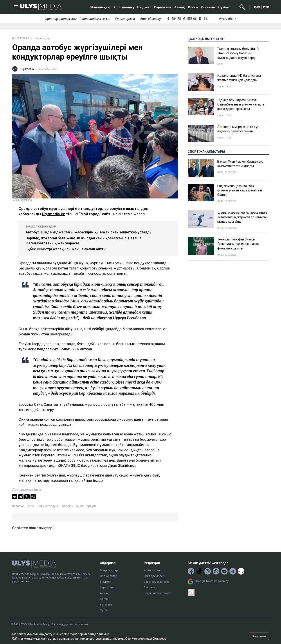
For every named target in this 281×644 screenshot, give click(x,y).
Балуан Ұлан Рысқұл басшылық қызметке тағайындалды (240, 164)
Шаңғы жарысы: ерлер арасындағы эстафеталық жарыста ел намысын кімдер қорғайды (243, 217)
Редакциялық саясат (158, 593)
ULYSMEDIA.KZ (21, 38)
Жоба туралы (153, 570)
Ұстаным (208, 7)
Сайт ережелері (154, 576)
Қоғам (193, 7)
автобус (18, 506)
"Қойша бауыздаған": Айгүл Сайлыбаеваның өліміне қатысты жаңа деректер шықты (241, 105)
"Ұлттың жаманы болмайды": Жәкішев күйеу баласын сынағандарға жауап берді (238, 53)
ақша (80, 506)
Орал (30, 506)
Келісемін (259, 636)
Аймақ (180, 7)
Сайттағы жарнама (157, 582)
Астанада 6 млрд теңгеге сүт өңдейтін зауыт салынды (238, 129)
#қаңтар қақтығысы (60, 19)
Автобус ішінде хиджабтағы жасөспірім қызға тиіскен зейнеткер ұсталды (89, 232)
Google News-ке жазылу (212, 581)
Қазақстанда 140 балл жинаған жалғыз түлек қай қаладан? (240, 78)
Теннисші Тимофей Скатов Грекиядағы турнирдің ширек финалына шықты (238, 244)
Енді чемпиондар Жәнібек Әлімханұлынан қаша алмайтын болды (240, 190)
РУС (266, 7)
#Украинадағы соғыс (95, 19)
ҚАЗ (257, 7)
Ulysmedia (27, 69)
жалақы (67, 506)
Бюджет (144, 7)
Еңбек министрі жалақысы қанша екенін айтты (66, 249)
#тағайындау (150, 19)
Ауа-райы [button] (226, 18)
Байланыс (150, 587)
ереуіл (91, 506)
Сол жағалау (124, 7)
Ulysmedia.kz (53, 214)
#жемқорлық (125, 19)
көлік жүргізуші (48, 506)
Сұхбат (224, 7)
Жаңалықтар (101, 7)
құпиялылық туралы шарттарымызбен (103, 639)
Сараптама (163, 7)
